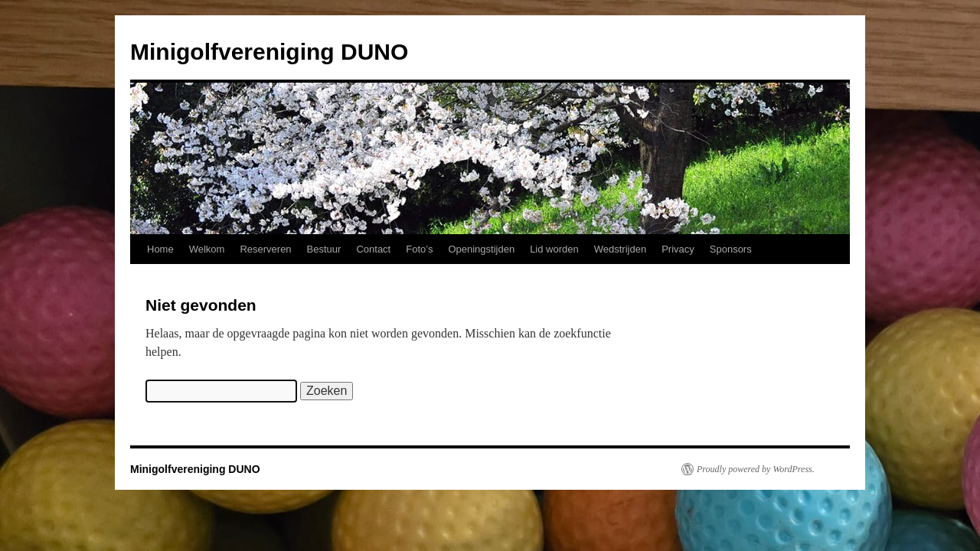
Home (160, 249)
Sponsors (731, 249)
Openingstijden (481, 249)
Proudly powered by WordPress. (756, 469)
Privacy (678, 249)
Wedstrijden (620, 249)
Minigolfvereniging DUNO (269, 52)
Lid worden (554, 249)
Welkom (207, 249)
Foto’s (419, 249)
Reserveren (265, 249)
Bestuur (324, 249)
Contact (373, 249)
